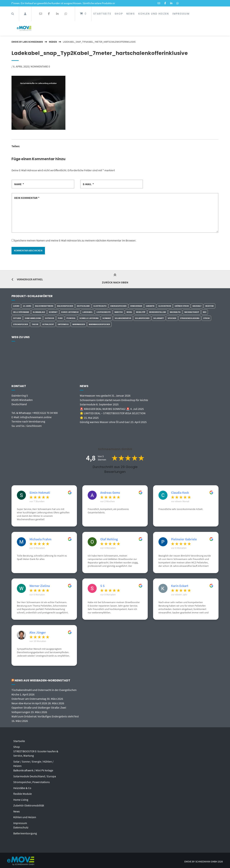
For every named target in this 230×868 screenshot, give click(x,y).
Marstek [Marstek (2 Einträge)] (119, 312)
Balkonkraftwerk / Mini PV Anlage (33, 769)
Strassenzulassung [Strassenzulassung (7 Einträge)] (190, 318)
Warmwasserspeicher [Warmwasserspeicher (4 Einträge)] (99, 324)
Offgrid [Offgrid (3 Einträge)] (17, 318)
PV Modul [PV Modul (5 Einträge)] (71, 318)
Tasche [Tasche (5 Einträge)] (35, 324)
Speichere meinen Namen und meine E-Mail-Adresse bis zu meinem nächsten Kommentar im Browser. (75, 240)
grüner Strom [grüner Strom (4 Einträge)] (182, 306)
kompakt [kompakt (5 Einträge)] (53, 312)
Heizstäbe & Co (22, 786)
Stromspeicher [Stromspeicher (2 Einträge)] (21, 324)
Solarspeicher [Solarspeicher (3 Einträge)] (142, 318)
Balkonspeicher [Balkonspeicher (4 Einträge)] (65, 306)
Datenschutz (21, 825)
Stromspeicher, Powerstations (32, 781)
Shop (119, 14)
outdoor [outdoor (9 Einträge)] (50, 318)
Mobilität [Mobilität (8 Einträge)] (141, 312)
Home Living (21, 798)
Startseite (102, 14)
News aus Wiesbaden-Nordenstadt (43, 681)
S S (102, 586)
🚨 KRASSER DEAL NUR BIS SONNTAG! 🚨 (105, 409)
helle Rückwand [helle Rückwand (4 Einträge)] (21, 312)
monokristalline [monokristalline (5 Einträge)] (158, 312)
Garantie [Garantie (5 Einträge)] (150, 306)
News (131, 14)
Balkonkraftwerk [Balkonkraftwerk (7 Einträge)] (44, 306)
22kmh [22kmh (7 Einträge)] (16, 306)
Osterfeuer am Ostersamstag (29, 699)
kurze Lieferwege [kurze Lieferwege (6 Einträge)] (70, 312)
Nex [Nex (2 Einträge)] (205, 312)
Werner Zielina (40, 586)
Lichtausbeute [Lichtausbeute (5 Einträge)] (104, 312)
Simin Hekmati (40, 493)
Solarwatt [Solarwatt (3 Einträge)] (159, 318)
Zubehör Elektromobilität (29, 804)
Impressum (181, 14)
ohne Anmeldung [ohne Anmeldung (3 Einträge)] (33, 318)
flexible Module (23, 792)
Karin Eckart (180, 586)
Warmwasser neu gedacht (95, 396)
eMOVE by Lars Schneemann (27, 42)
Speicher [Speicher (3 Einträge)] (172, 318)
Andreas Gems (110, 493)
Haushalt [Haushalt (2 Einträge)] (197, 306)
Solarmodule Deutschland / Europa (35, 775)
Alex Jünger (38, 633)
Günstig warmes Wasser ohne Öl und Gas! (105, 422)
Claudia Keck (180, 493)
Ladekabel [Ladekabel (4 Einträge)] (88, 312)
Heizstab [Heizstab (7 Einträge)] (209, 306)
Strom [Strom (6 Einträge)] (206, 318)
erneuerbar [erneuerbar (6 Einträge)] (136, 306)
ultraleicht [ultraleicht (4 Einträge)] (48, 324)
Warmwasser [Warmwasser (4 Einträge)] (79, 324)
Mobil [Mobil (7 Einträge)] (129, 312)
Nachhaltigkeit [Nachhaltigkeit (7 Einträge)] (192, 312)
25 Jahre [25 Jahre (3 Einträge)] (27, 306)
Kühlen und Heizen (154, 14)
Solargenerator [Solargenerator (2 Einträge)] (123, 318)
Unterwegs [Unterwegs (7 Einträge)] (63, 324)
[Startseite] (24, 28)
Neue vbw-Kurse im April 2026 (29, 703)
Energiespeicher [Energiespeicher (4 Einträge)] (118, 306)
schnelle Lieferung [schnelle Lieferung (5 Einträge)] (89, 318)
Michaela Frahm (40, 539)
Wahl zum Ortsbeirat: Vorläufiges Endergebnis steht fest (45, 716)
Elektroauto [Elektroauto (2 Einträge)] (100, 306)
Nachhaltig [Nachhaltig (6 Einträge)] (175, 312)
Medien (53, 42)
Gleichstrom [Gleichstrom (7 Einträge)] (165, 306)
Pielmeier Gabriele (184, 539)
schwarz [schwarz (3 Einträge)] (107, 318)
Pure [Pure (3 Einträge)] (60, 318)
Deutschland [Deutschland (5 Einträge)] (83, 306)
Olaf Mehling (109, 539)
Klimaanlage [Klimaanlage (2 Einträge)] (39, 312)
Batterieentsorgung (25, 831)
